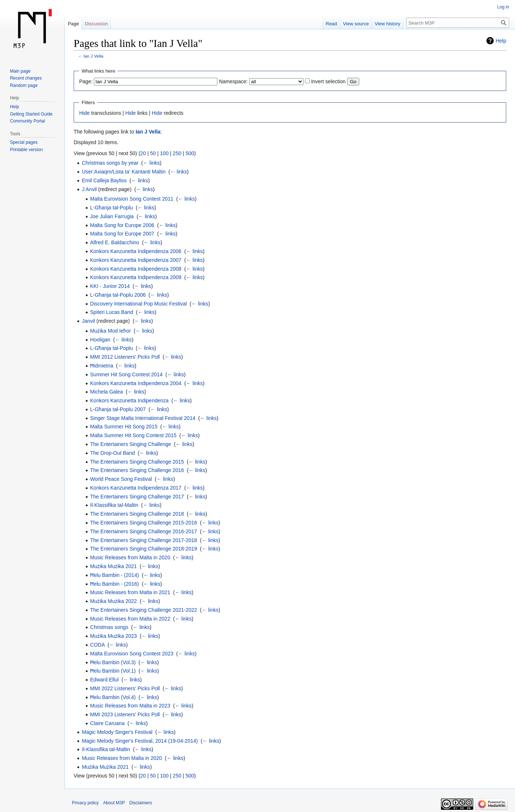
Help (501, 41)
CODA (98, 645)
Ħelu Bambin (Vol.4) (113, 697)
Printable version (26, 150)
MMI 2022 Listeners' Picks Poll (125, 688)
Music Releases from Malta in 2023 (130, 706)
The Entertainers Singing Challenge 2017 (137, 497)
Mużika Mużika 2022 (114, 601)
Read (332, 24)
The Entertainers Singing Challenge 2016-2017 (144, 531)
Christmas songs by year (110, 163)
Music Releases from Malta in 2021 (130, 592)
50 (153, 153)
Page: (86, 81)
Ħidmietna (102, 366)
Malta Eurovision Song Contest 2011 (132, 199)
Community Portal (27, 121)
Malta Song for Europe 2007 (122, 234)
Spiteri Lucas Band (112, 312)
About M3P (114, 803)
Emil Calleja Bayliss (104, 180)
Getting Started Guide (31, 114)
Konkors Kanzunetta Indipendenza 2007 (136, 260)
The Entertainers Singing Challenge (131, 444)
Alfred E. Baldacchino (115, 242)
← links (151, 163)
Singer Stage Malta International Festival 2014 (143, 418)
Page (73, 24)
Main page (20, 71)
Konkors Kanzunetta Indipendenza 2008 (136, 269)
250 (177, 153)
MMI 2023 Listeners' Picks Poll (125, 714)
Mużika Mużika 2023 (114, 636)
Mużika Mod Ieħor (111, 331)
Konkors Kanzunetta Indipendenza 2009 (136, 277)
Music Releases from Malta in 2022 (130, 619)
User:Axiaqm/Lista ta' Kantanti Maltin (124, 172)
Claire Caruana (107, 723)
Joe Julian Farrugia (112, 216)
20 (143, 153)
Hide (84, 113)
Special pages (24, 142)
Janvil (88, 321)
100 (164, 153)
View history (387, 24)
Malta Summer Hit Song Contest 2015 (133, 435)
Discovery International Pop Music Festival (139, 304)
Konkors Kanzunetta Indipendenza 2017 (136, 488)
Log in (503, 7)
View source (356, 24)
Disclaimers (141, 803)
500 (190, 153)
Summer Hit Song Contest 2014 (126, 374)
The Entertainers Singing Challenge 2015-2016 (144, 523)
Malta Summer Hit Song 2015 (124, 427)
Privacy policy (85, 803)
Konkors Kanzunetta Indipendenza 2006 (136, 251)
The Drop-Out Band (113, 453)
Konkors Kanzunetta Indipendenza (129, 400)
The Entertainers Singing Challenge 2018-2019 (144, 549)
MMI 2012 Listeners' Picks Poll (125, 357)
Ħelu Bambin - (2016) (115, 584)
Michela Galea (107, 392)
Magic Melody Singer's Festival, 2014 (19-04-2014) (140, 741)
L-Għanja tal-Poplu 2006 (118, 295)
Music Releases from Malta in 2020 (130, 557)
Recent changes (26, 78)
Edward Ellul (104, 680)
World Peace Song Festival (121, 479)
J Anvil (89, 189)
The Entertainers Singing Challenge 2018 (137, 514)
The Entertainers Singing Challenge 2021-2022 (144, 610)
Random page (24, 85)
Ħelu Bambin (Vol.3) (113, 662)
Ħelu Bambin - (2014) (115, 575)
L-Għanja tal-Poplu (112, 208)
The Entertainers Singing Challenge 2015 (137, 462)
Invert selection (328, 81)
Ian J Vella (93, 56)
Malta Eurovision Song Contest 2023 (132, 654)
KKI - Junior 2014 (110, 286)
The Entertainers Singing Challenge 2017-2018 (144, 540)
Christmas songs (109, 627)
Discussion (96, 24)
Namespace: (233, 81)
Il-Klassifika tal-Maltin (114, 505)
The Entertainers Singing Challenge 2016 (137, 470)
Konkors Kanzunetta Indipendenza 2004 (136, 383)
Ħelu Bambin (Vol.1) (113, 671)
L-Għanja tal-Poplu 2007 (118, 409)
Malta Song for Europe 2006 (122, 225)
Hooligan (100, 340)
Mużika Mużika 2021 (114, 566)
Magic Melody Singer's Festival (117, 732)
